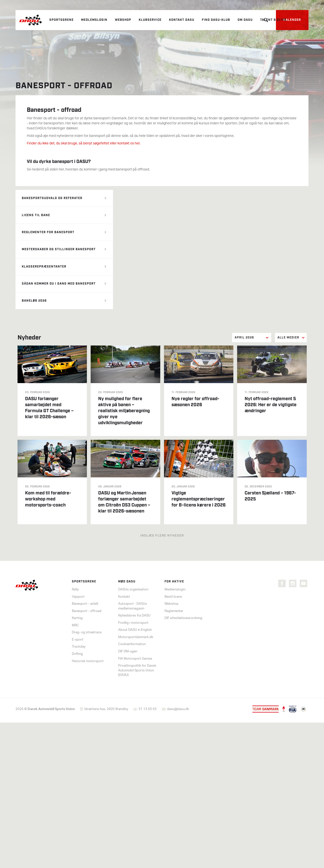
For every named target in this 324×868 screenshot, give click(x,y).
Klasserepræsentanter (44, 267)
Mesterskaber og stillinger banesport (59, 249)
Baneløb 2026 (34, 301)
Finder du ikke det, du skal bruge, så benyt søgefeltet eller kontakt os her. (84, 144)
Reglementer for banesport (48, 232)
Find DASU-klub (216, 20)
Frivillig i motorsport (133, 623)
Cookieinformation (132, 644)
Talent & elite (273, 20)
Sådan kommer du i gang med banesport (59, 284)
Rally (75, 590)
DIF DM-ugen (128, 652)
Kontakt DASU (182, 20)
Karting (77, 618)
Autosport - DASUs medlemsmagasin (133, 606)
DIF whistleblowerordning (183, 618)
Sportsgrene (61, 20)
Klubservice (150, 20)
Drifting (77, 654)
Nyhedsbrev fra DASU (134, 616)
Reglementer (174, 611)
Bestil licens (173, 597)
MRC (75, 625)
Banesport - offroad (87, 611)
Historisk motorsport (88, 661)
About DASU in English (135, 630)
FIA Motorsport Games (135, 659)
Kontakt (124, 597)
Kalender (292, 20)
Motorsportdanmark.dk (136, 637)
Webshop (123, 20)
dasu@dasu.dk (178, 709)
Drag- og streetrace (87, 632)
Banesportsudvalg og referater (52, 198)
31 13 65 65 (148, 709)
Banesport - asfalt (85, 604)
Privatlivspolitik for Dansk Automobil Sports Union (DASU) (137, 670)
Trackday (79, 647)
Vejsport (78, 597)
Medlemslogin (94, 20)
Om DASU (245, 20)
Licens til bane (36, 215)
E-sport (78, 640)
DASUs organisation (133, 590)
